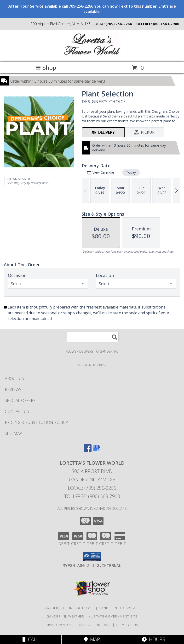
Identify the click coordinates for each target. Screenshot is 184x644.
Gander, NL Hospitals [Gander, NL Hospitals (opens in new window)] (119, 608)
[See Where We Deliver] (92, 365)
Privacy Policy (57, 625)
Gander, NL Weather (65, 616)
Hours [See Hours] (153, 639)
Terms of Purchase (93, 625)
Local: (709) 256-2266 (92, 488)
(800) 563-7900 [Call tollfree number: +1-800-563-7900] (166, 24)
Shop (46, 67)
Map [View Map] (92, 639)
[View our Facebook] (88, 450)
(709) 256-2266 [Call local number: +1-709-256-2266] (119, 24)
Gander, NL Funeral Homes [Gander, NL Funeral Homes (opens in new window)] (69, 608)
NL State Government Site (113, 616)
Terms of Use (128, 625)
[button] (92, 557)
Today (131, 172)
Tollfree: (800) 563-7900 (92, 496)
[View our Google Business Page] (96, 450)
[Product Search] (93, 337)
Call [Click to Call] (31, 639)
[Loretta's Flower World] (92, 55)
